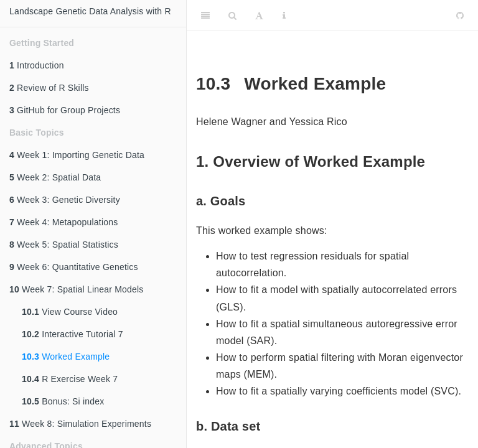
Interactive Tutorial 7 (73, 334)
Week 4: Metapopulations (63, 222)
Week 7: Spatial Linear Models (77, 289)
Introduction (37, 65)
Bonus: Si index (63, 401)
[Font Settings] (259, 16)
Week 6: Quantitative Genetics (74, 267)
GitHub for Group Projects (65, 110)
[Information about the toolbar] (284, 16)
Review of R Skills (49, 88)
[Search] (232, 16)
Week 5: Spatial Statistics (64, 245)
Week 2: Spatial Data (55, 177)
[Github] (460, 16)
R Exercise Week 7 (70, 379)
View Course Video (70, 312)
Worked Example (66, 357)
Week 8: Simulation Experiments (80, 424)
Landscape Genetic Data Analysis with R (90, 11)
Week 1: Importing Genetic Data (77, 155)
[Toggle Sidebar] (205, 16)
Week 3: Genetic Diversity (65, 200)
